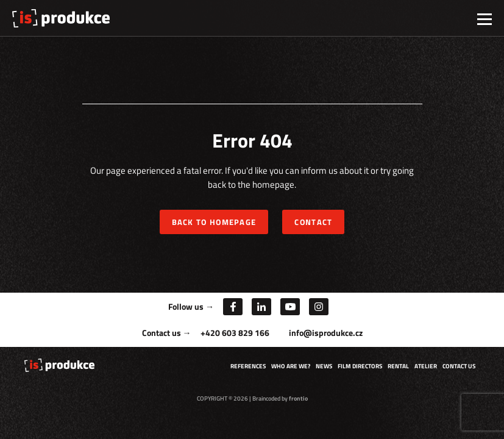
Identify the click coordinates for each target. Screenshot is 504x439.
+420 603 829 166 (235, 333)
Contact (313, 222)
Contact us (459, 366)
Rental (398, 366)
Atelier (426, 366)
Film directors (360, 366)
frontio (298, 398)
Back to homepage (214, 222)
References (248, 366)
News (324, 366)
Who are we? (291, 366)
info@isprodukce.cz (326, 333)
